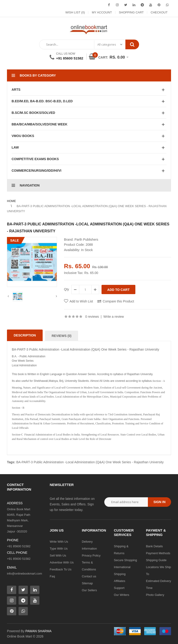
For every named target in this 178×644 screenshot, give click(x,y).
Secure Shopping (125, 560)
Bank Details (154, 546)
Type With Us (59, 549)
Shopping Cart (131, 12)
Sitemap (87, 583)
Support (119, 588)
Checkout (159, 12)
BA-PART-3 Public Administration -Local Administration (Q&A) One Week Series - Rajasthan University (90, 462)
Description (25, 335)
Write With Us (59, 542)
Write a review (114, 317)
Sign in (159, 502)
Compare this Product (118, 301)
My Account (102, 12)
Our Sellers (89, 590)
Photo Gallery (155, 595)
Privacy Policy (91, 555)
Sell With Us (58, 555)
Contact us (89, 576)
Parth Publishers (86, 240)
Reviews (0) (62, 336)
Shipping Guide (156, 560)
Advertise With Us (62, 562)
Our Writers (121, 595)
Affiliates (119, 581)
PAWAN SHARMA (38, 631)
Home (11, 201)
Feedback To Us (61, 569)
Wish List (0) (75, 12)
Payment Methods (158, 553)
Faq (52, 576)
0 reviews (92, 317)
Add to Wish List (81, 301)
